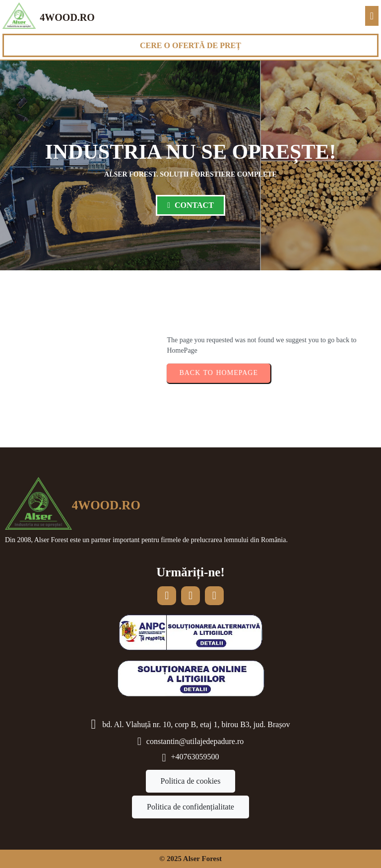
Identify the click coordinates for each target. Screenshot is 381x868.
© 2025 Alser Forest (190, 859)
